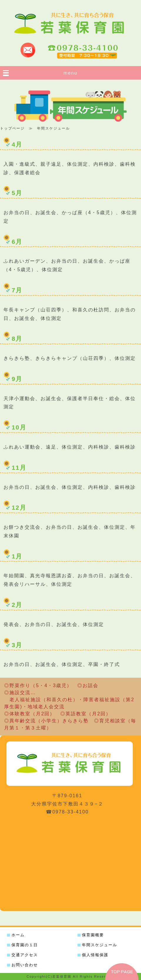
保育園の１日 (25, 945)
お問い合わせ (25, 965)
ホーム (18, 935)
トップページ (12, 128)
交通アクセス (25, 955)
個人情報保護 (95, 955)
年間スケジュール (100, 945)
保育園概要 (93, 935)
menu (70, 73)
